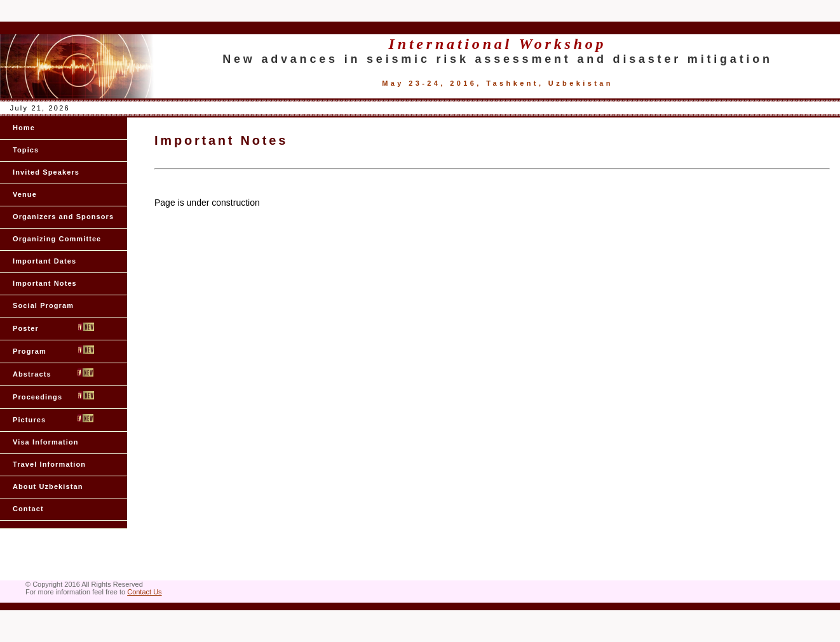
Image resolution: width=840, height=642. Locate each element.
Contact (28, 509)
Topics (26, 150)
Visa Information (46, 442)
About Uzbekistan (48, 486)
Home (24, 128)
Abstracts (53, 373)
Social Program (43, 305)
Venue (25, 194)
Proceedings (53, 396)
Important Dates (44, 261)
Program (53, 350)
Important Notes (45, 283)
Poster (53, 327)
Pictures (53, 419)
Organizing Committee (57, 239)
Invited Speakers (46, 172)
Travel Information (49, 464)
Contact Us (144, 592)
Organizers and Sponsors (63, 217)
